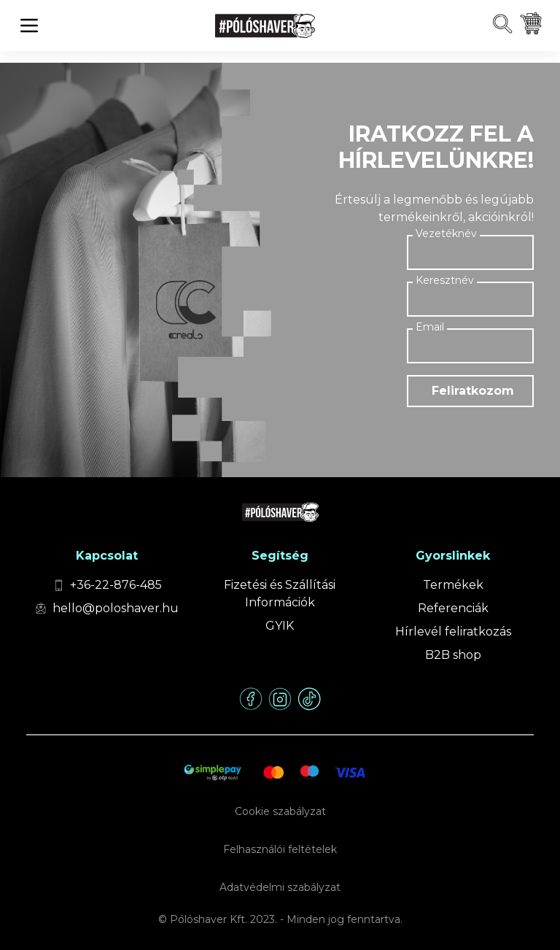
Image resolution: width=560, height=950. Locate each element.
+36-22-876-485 (116, 585)
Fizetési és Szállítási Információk (280, 594)
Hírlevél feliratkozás (453, 632)
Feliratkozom (473, 391)
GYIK (280, 626)
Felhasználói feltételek (280, 849)
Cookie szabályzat (280, 811)
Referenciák (453, 608)
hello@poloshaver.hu (116, 608)
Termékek (453, 585)
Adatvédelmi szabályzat (280, 887)
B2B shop (453, 655)
